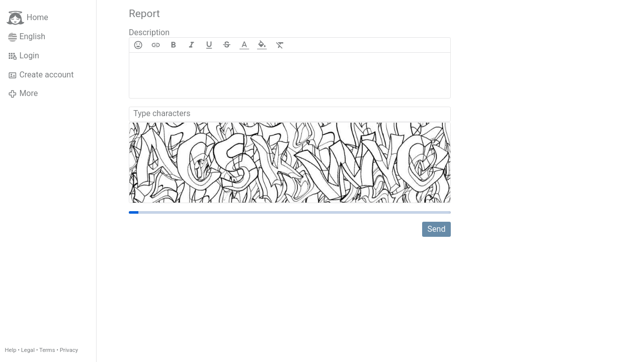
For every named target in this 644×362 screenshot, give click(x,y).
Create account (41, 75)
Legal (28, 350)
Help (11, 350)
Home (27, 18)
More (23, 94)
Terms (47, 350)
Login (24, 56)
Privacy (69, 350)
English (27, 37)
